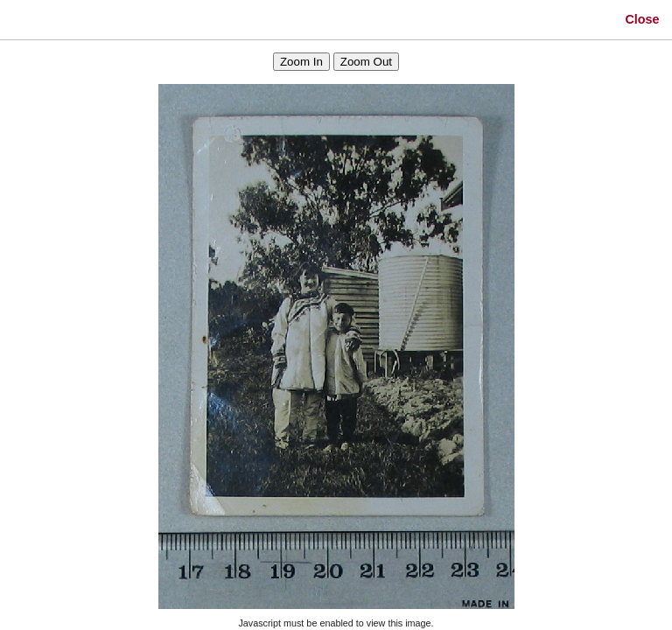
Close (642, 19)
